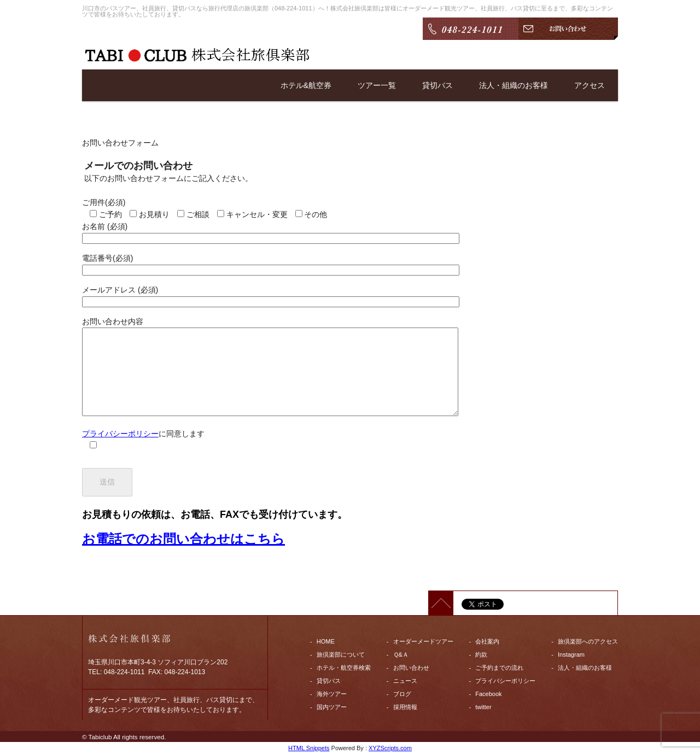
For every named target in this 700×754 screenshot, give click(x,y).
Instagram (571, 654)
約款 (481, 654)
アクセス (590, 85)
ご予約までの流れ (499, 668)
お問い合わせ (411, 668)
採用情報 (405, 707)
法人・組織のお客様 (514, 85)
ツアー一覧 (377, 85)
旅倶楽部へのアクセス (588, 641)
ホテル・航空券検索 (344, 668)
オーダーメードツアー (423, 641)
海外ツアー (332, 694)
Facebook (488, 694)
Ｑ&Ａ (401, 654)
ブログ (402, 694)
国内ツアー (332, 707)
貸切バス (437, 85)
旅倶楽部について (341, 654)
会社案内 (487, 641)
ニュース (405, 681)
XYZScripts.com (390, 748)
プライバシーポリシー (120, 434)
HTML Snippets (309, 748)
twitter (483, 707)
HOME (326, 641)
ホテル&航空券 (306, 85)
